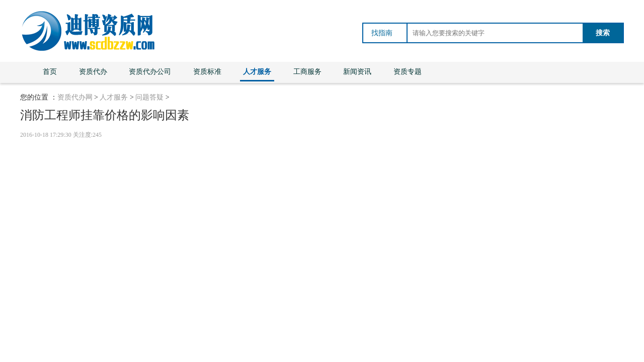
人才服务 (257, 72)
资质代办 (93, 72)
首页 (50, 72)
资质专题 (408, 72)
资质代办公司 (150, 72)
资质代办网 (75, 97)
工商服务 (307, 72)
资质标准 (207, 72)
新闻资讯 (357, 72)
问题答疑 (149, 97)
